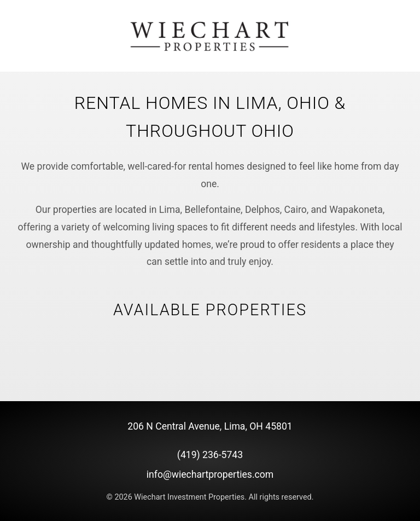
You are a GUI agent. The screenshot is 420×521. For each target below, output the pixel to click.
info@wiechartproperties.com (210, 474)
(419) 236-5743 (210, 455)
